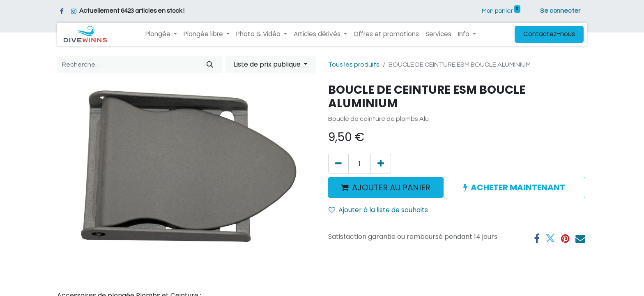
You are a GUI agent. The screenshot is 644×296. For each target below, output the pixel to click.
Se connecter (560, 11)
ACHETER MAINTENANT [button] (514, 187)
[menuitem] (386, 34)
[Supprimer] (338, 164)
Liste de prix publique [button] (268, 64)
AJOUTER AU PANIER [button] (386, 187)
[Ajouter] (381, 164)
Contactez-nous (549, 34)
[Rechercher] (210, 65)
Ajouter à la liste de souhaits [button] (378, 210)
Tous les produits (354, 65)
